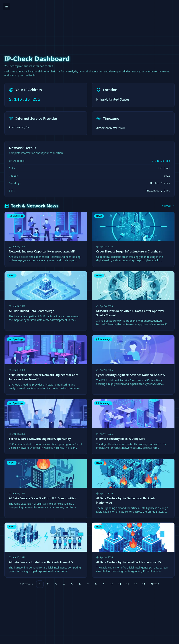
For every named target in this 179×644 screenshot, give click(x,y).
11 (120, 584)
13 (136, 584)
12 (128, 584)
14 (144, 584)
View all (168, 206)
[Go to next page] (155, 584)
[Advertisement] (89, 25)
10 (112, 584)
